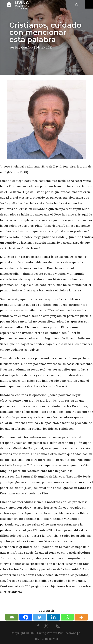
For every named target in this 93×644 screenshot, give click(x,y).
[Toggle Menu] (89, 4)
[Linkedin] (53, 617)
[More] (81, 617)
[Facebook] (26, 617)
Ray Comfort (24, 47)
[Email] (12, 617)
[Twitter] (40, 617)
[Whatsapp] (67, 617)
